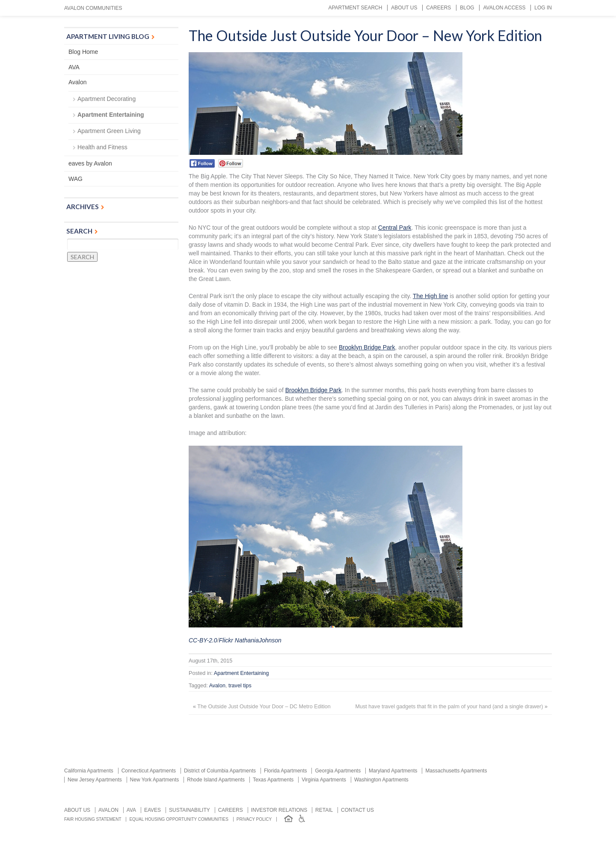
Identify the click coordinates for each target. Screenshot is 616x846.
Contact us (357, 810)
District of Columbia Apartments (220, 771)
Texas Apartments (273, 780)
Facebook (202, 163)
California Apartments (89, 771)
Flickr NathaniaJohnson (250, 640)
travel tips (240, 686)
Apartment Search (355, 8)
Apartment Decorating (107, 99)
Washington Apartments (381, 780)
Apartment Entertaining (241, 673)
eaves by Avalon (90, 163)
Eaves (153, 810)
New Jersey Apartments (95, 780)
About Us (404, 8)
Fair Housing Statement (93, 819)
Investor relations (279, 810)
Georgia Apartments (338, 771)
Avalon (217, 686)
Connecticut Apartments (149, 771)
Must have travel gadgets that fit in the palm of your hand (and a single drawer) (449, 707)
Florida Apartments (286, 771)
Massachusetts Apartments (456, 771)
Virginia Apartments (324, 780)
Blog (467, 8)
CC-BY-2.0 (203, 640)
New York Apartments (155, 780)
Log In (543, 8)
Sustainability (190, 810)
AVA (74, 67)
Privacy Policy (254, 819)
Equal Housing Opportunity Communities (179, 819)
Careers (438, 8)
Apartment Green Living (109, 131)
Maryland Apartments (393, 771)
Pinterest (231, 163)
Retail (324, 810)
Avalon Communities (93, 8)
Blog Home (83, 52)
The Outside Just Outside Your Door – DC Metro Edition (264, 707)
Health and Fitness (102, 147)
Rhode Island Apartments (216, 780)
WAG (76, 179)
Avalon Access (504, 8)
